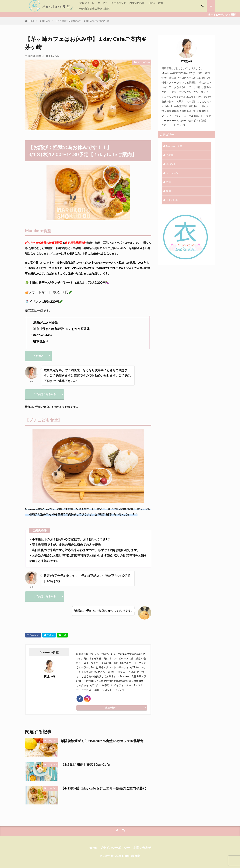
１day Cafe (45, 21)
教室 (161, 3)
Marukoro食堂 (174, 146)
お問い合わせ (137, 3)
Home (151, 3)
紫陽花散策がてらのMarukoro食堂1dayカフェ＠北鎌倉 (102, 741)
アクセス (38, 356)
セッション (172, 173)
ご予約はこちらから (45, 394)
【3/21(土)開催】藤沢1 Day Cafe (85, 764)
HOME (31, 21)
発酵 (168, 191)
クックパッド (118, 3)
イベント (171, 164)
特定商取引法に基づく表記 (94, 9)
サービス (103, 3)
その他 (170, 155)
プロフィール (87, 3)
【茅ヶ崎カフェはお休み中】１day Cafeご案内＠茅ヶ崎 (82, 21)
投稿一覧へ (111, 708)
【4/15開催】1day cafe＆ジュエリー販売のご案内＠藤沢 (103, 788)
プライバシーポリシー (115, 848)
